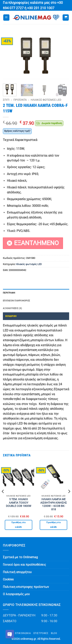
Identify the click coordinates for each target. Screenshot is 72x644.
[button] (6, 18)
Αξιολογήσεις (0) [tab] (12, 308)
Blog (54, 633)
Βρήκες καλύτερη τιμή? (17, 131)
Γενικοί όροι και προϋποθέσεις (24, 565)
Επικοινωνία (23, 633)
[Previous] (3, 499)
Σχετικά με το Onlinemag (20, 557)
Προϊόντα (20, 100)
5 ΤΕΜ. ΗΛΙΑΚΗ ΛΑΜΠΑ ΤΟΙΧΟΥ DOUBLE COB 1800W (19, 503)
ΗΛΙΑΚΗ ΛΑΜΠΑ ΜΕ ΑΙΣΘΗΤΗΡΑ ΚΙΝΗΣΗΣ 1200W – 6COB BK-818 (54, 504)
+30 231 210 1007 (41, 8)
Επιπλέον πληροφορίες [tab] (16, 301)
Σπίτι (6, 100)
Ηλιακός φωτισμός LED (46, 100)
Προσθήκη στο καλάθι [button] (19, 525)
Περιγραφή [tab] (9, 293)
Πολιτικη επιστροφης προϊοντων (26, 587)
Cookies (8, 579)
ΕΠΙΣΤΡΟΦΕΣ (41, 633)
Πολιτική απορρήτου (17, 572)
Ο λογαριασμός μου (16, 594)
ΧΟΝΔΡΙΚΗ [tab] (11, 316)
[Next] (69, 499)
